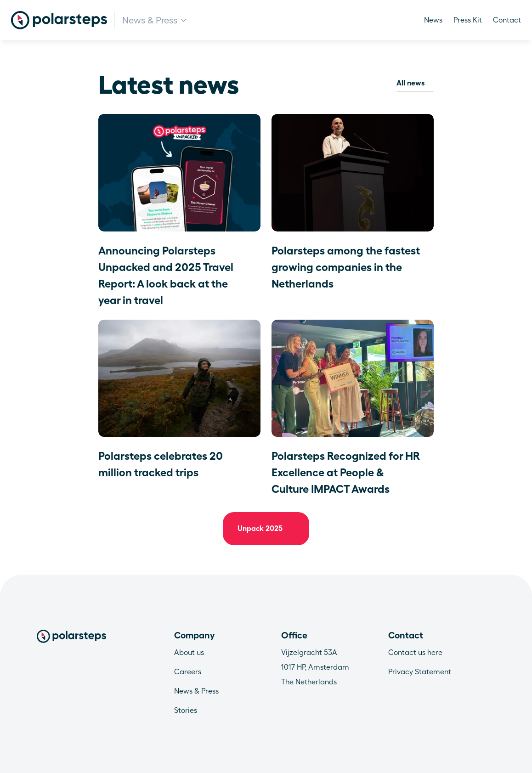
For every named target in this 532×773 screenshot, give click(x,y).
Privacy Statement (420, 672)
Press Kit (468, 20)
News (433, 20)
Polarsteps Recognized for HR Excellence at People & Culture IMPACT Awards (347, 472)
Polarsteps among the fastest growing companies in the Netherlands (347, 267)
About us (189, 652)
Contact (507, 20)
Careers (188, 672)
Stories (186, 710)
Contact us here (415, 652)
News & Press (196, 691)
